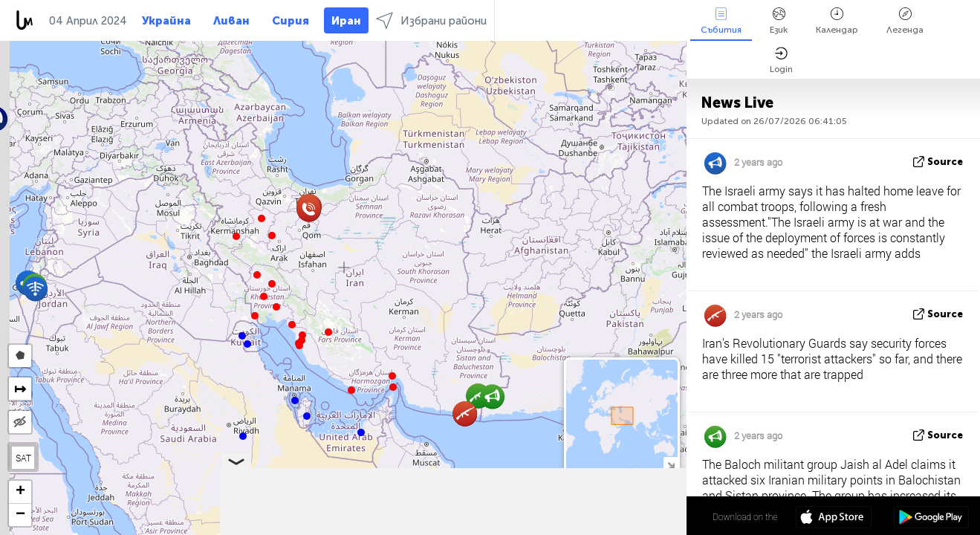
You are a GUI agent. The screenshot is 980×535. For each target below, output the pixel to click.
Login (781, 61)
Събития (721, 21)
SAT (23, 458)
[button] (393, 387)
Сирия (291, 21)
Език (779, 21)
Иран (346, 21)
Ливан (231, 21)
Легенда (905, 21)
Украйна (166, 21)
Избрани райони (431, 20)
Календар (837, 21)
